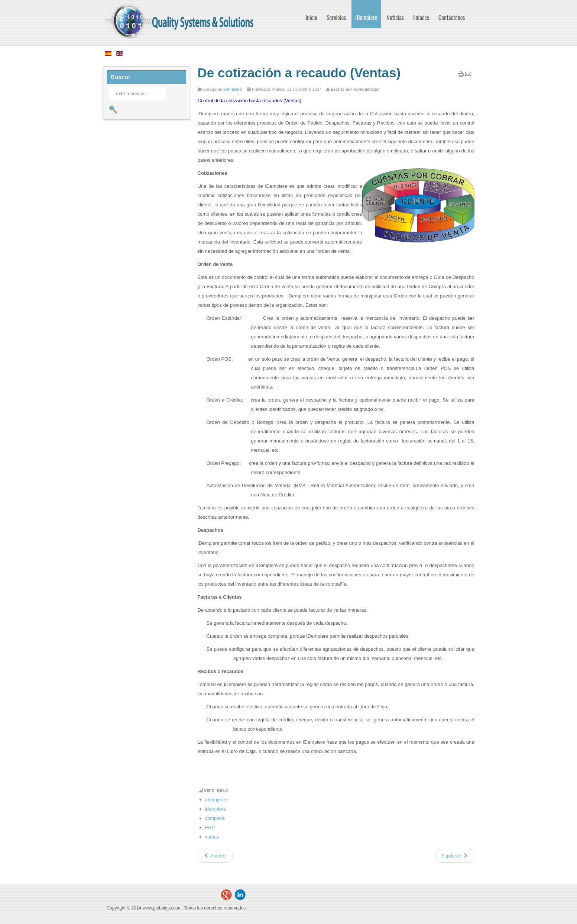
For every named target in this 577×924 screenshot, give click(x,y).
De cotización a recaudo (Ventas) (299, 73)
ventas (212, 837)
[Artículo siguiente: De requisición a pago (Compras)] (455, 856)
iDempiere (233, 89)
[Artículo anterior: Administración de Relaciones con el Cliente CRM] (215, 856)
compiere (215, 818)
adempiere (216, 800)
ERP (210, 828)
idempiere (216, 809)
